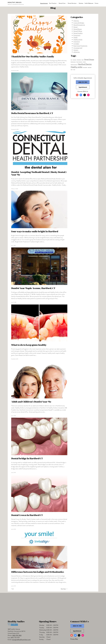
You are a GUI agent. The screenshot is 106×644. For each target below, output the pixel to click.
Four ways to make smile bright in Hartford (35, 231)
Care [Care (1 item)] (71, 60)
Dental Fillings (78, 31)
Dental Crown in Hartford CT (27, 515)
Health (75, 37)
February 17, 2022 (15, 189)
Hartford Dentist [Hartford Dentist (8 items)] (85, 64)
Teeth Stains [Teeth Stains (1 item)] (90, 67)
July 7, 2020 (13, 245)
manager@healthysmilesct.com (21, 639)
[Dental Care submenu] (66, 3)
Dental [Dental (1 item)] (83, 60)
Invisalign (76, 44)
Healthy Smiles (15, 2)
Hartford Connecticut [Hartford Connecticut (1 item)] (74, 65)
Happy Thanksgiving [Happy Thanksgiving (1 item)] (79, 62)
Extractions (77, 35)
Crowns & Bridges (79, 23)
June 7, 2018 (13, 416)
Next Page (64, 589)
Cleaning (76, 21)
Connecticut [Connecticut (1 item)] (75, 60)
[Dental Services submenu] (77, 3)
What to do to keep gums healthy (29, 345)
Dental (75, 27)
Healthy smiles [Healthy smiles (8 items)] (77, 67)
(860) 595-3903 (83, 82)
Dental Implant (78, 33)
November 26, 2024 (15, 129)
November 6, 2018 (15, 359)
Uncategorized (78, 48)
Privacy (73, 639)
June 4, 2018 (13, 529)
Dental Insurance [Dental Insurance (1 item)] (73, 62)
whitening (76, 52)
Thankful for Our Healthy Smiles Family (33, 56)
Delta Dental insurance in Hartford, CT (32, 113)
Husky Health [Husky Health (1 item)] (85, 67)
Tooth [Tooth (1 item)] (72, 70)
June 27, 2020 (14, 302)
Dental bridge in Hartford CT (27, 458)
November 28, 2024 (15, 71)
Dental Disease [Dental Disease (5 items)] (89, 59)
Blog (76, 639)
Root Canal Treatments (80, 46)
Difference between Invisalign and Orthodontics (38, 572)
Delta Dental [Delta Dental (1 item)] (79, 60)
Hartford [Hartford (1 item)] (84, 62)
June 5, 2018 (13, 472)
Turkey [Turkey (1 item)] (74, 70)
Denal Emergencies (79, 25)
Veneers (76, 50)
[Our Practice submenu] (57, 3)
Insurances (77, 41)
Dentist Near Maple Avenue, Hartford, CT (33, 288)
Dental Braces (78, 29)
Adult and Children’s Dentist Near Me (31, 402)
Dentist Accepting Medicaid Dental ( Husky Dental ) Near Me (39, 173)
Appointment (83, 87)
